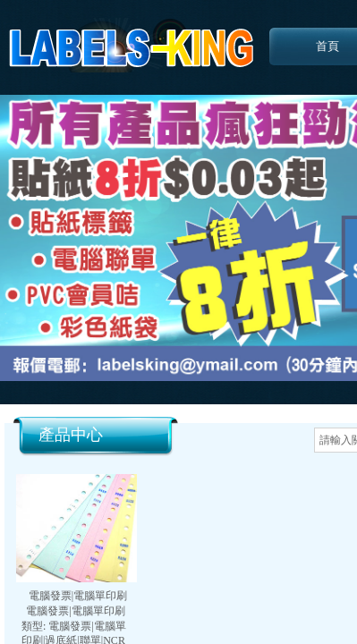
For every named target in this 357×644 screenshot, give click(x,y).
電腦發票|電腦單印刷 (78, 596)
